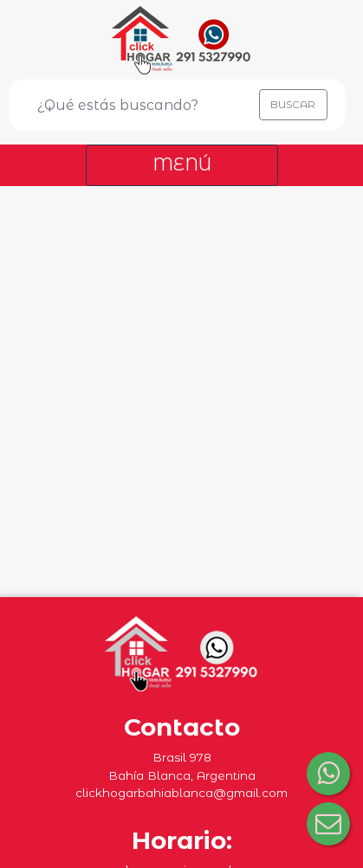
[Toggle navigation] (182, 165)
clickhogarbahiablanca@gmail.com (181, 793)
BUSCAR (293, 104)
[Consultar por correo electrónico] (328, 824)
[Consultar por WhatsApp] (328, 774)
